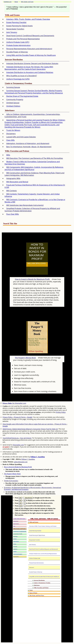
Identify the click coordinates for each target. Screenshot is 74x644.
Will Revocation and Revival (17, 182)
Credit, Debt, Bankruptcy (19, 519)
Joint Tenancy (12, 32)
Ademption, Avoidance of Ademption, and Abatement (28, 143)
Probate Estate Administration (18, 45)
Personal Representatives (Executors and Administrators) (29, 49)
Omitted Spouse (13, 103)
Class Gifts (10, 140)
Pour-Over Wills (12, 214)
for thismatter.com (14, 403)
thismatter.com (18, 445)
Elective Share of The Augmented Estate (22, 96)
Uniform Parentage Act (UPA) (18, 79)
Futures (15, 546)
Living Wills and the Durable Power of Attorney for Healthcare (31, 55)
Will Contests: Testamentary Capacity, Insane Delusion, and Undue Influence (32, 195)
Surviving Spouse (13, 87)
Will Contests (11, 191)
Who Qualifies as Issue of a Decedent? (21, 76)
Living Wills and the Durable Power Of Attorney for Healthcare (44, 577)
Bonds (15, 539)
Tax (14, 526)
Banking (15, 536)
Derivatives (16, 541)
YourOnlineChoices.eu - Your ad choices (17, 438)
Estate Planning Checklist (16, 22)
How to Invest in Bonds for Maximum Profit (32, 279)
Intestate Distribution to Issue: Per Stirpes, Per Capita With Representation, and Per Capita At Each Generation (29, 68)
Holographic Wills (13, 178)
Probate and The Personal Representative (23, 39)
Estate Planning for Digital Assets (19, 26)
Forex (15, 544)
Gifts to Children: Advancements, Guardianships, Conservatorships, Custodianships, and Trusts (32, 115)
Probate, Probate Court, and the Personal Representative (43, 554)
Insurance (16, 521)
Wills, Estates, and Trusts (19, 529)
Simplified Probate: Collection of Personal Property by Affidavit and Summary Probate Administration (32, 210)
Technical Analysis (18, 554)
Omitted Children (13, 106)
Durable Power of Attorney (17, 52)
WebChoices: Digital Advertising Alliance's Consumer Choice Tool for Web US (30, 429)
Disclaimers (11, 134)
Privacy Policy (61, 412)
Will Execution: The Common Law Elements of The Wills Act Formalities (35, 158)
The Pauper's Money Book (25, 358)
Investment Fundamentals (20, 531)
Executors (32, 567)
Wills (8, 155)
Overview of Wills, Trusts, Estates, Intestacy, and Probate (43, 526)
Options (15, 549)
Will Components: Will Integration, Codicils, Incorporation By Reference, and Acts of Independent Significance (34, 168)
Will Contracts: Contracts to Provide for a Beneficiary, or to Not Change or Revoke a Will (35, 201)
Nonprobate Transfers (15, 29)
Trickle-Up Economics (11, 481)
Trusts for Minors (13, 130)
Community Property (15, 100)
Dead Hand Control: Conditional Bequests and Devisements (30, 36)
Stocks (15, 552)
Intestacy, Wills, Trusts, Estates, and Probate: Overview (28, 19)
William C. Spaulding (38, 457)
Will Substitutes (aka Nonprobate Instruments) (25, 205)
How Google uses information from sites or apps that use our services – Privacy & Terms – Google (35, 425)
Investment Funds (18, 534)
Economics (16, 557)
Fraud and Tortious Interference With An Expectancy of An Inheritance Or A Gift (35, 186)
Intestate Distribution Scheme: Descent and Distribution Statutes (32, 63)
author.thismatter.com (21, 462)
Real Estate (16, 524)
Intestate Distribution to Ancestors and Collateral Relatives (30, 72)
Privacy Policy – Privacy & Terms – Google (17, 417)
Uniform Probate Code (35, 558)
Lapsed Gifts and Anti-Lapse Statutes (21, 137)
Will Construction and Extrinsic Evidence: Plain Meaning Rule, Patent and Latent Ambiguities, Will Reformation (34, 174)
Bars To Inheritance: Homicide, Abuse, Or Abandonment (29, 147)
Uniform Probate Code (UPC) (18, 42)
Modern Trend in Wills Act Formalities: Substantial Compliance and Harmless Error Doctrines (32, 163)
